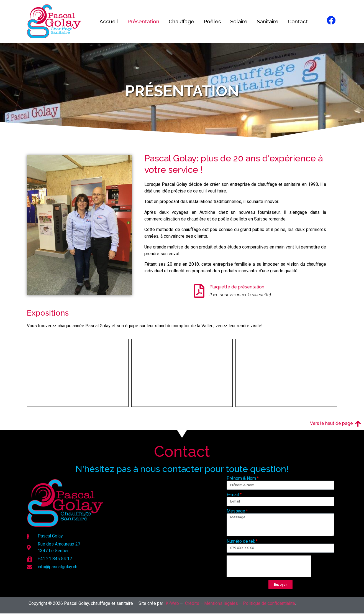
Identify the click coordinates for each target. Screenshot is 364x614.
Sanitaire (268, 21)
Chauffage (181, 21)
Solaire (239, 21)
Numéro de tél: (241, 541)
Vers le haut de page (331, 423)
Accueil (109, 21)
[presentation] (269, 566)
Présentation (143, 21)
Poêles (212, 21)
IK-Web (172, 603)
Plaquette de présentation (237, 287)
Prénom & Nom (241, 478)
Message (236, 511)
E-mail (233, 495)
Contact (298, 21)
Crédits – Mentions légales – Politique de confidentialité (240, 603)
